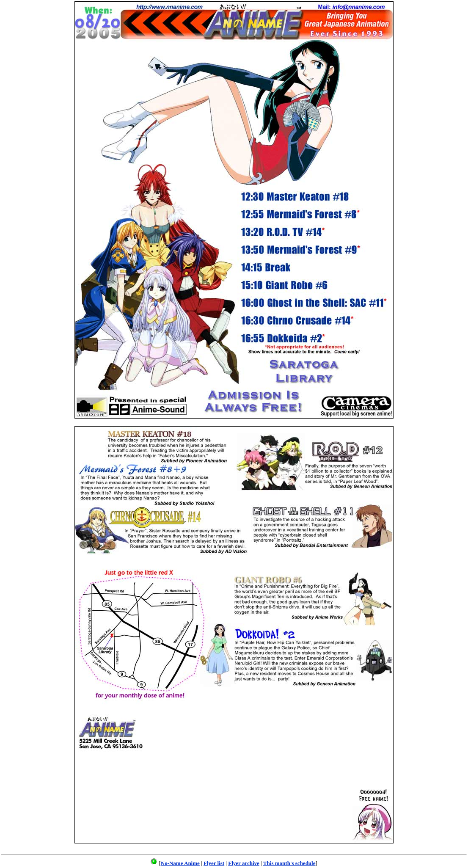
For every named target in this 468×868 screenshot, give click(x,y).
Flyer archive (244, 863)
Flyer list (214, 863)
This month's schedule (289, 863)
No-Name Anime (180, 863)
